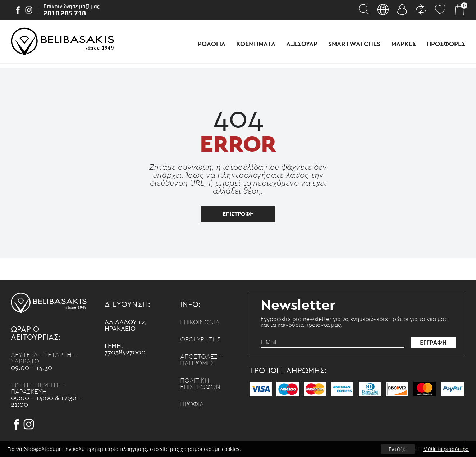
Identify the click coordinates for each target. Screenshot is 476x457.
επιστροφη (238, 214)
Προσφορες (446, 44)
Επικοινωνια (200, 322)
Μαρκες (404, 44)
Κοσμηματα (256, 44)
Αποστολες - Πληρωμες (201, 360)
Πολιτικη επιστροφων (200, 384)
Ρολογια (212, 44)
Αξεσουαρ (302, 44)
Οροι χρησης (200, 340)
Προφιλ (192, 404)
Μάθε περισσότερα (446, 449)
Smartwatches (354, 44)
